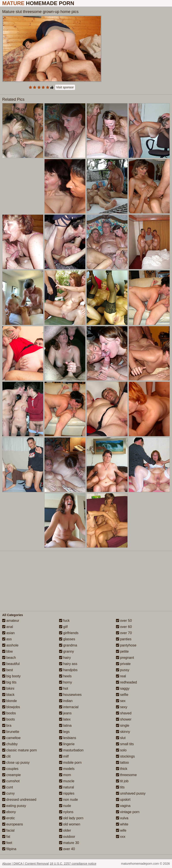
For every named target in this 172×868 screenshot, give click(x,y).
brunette (11, 732)
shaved (124, 713)
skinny (123, 732)
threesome (126, 775)
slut (121, 738)
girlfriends (69, 633)
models (67, 769)
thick (122, 769)
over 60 (124, 627)
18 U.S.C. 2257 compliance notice (73, 864)
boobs (9, 713)
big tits (9, 682)
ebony (9, 812)
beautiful (11, 664)
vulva (122, 818)
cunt (8, 787)
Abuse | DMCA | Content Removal (25, 864)
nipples (67, 793)
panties (124, 639)
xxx (121, 837)
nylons (66, 812)
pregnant (125, 658)
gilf (63, 627)
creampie (11, 775)
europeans (13, 824)
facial (8, 830)
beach (9, 658)
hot (64, 688)
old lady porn (71, 818)
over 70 (124, 633)
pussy (123, 670)
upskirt (123, 800)
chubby (10, 744)
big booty (11, 676)
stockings (125, 756)
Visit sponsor (65, 87)
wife (121, 830)
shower (124, 719)
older (65, 830)
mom (65, 775)
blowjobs (11, 707)
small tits (125, 744)
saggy (123, 688)
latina (65, 726)
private (123, 664)
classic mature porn (20, 750)
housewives (70, 695)
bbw (7, 651)
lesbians (68, 738)
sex (121, 701)
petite (122, 651)
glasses (67, 639)
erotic (9, 818)
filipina (9, 849)
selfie (122, 695)
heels (65, 676)
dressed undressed (19, 800)
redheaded (126, 682)
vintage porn (128, 812)
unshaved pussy (131, 793)
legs (64, 732)
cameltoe (11, 738)
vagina (123, 806)
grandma (68, 645)
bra (7, 726)
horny (65, 682)
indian (66, 701)
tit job (122, 781)
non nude (68, 800)
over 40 (67, 849)
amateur (11, 621)
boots (9, 719)
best (8, 670)
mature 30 (69, 843)
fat (6, 837)
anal (8, 627)
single (123, 726)
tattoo (122, 763)
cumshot (11, 781)
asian (8, 633)
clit (6, 756)
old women (70, 824)
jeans (65, 713)
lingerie (67, 744)
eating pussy (14, 806)
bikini (8, 688)
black (8, 695)
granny (66, 651)
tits (120, 787)
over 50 (124, 621)
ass (7, 639)
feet (7, 843)
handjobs (68, 670)
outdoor (67, 837)
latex (65, 719)
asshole (10, 645)
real (121, 676)
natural (66, 787)
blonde (10, 701)
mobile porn (70, 763)
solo (121, 750)
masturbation (71, 750)
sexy (122, 707)
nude (65, 806)
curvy (8, 793)
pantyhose (126, 645)
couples (10, 769)
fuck (64, 621)
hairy (65, 658)
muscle (67, 781)
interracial (69, 707)
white (122, 824)
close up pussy (16, 763)
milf (64, 756)
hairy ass (68, 664)
